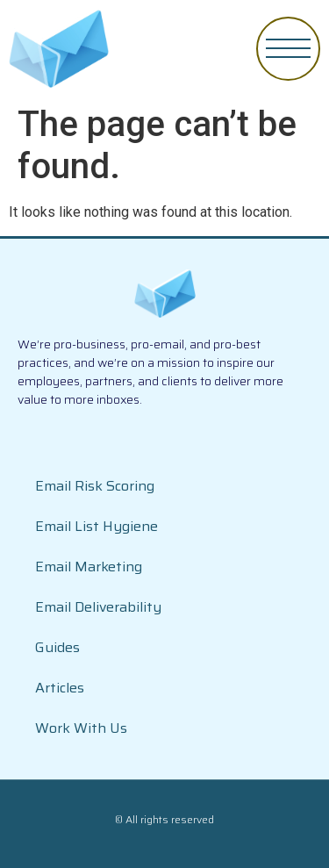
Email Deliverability (98, 607)
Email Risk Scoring (95, 486)
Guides (57, 647)
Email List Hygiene (97, 526)
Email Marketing (89, 567)
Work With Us (81, 728)
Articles (60, 688)
